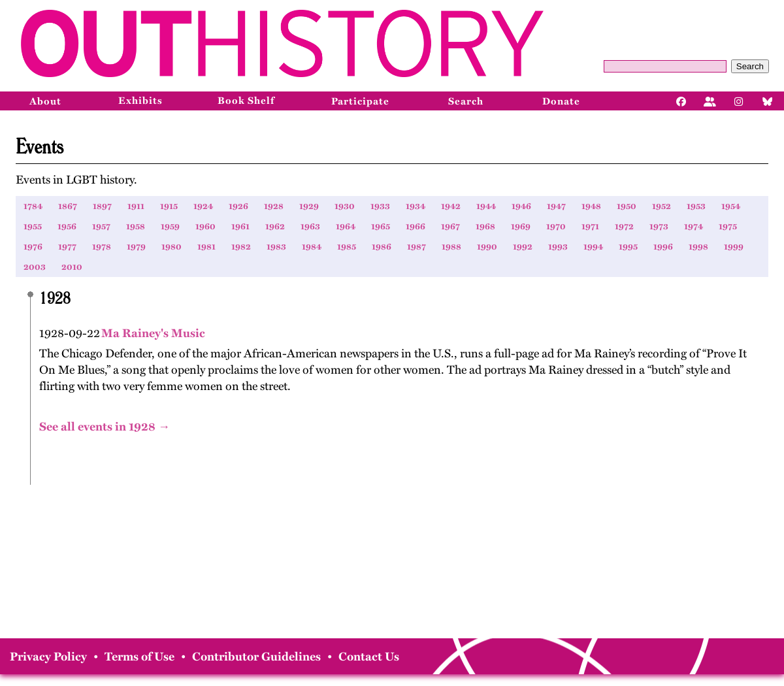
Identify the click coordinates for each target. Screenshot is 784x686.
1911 (136, 206)
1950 (627, 206)
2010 (72, 267)
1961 (240, 226)
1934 (416, 206)
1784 (33, 206)
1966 (416, 226)
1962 (275, 226)
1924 (203, 206)
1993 (558, 247)
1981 (206, 247)
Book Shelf (246, 101)
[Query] (665, 66)
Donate (561, 101)
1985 (347, 247)
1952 (661, 206)
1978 (102, 247)
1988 (451, 247)
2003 (35, 267)
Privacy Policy (48, 657)
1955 (33, 226)
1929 (309, 206)
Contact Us (369, 657)
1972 (624, 226)
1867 (68, 206)
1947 (556, 206)
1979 (136, 247)
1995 (628, 247)
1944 (486, 206)
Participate (360, 101)
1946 (521, 206)
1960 (205, 226)
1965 (381, 226)
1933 (380, 206)
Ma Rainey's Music (153, 333)
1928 (274, 206)
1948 (591, 206)
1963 (310, 226)
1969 (521, 226)
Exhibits (140, 101)
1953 (696, 206)
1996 (663, 247)
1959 (170, 226)
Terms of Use (139, 657)
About (45, 101)
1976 (33, 247)
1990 (487, 247)
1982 (241, 247)
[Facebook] (681, 101)
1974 (694, 226)
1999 (734, 247)
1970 (556, 226)
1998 (698, 247)
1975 (728, 226)
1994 (593, 247)
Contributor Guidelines (256, 657)
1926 (238, 206)
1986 (382, 247)
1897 (102, 206)
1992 (523, 247)
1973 (659, 226)
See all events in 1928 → (105, 427)
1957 (101, 226)
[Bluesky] (768, 101)
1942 (451, 206)
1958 (136, 226)
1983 (276, 247)
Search (750, 66)
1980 (171, 247)
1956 (67, 226)
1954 (731, 206)
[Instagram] (739, 101)
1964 (346, 226)
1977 (67, 247)
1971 (590, 226)
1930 (345, 206)
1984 (312, 247)
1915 (169, 206)
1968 (485, 226)
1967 (450, 226)
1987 (416, 247)
